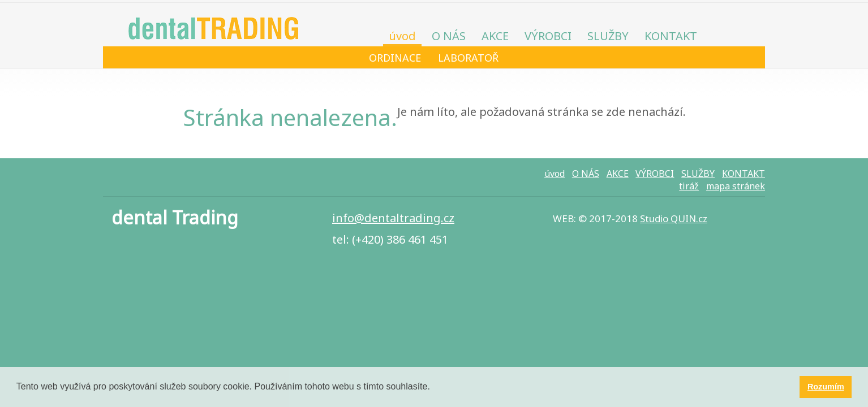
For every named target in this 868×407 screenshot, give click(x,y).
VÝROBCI (548, 36)
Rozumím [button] (826, 387)
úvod (402, 36)
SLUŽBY (608, 36)
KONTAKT (671, 36)
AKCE (495, 36)
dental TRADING (213, 25)
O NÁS (449, 36)
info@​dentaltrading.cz (393, 218)
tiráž (689, 186)
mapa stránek (736, 186)
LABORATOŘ (468, 58)
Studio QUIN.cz (674, 218)
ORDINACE (395, 58)
